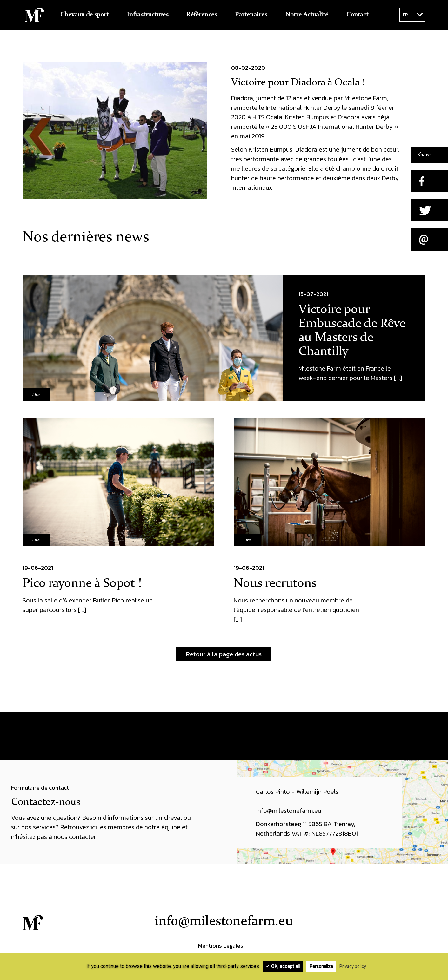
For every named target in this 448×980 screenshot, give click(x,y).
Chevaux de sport (84, 15)
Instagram (415, 934)
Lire (36, 395)
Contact (357, 15)
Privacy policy (353, 967)
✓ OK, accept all (283, 966)
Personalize (321, 967)
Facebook (375, 934)
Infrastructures (148, 15)
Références (202, 15)
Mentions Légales (221, 946)
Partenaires (251, 15)
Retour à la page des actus (224, 654)
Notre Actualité (307, 15)
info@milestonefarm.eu (224, 922)
